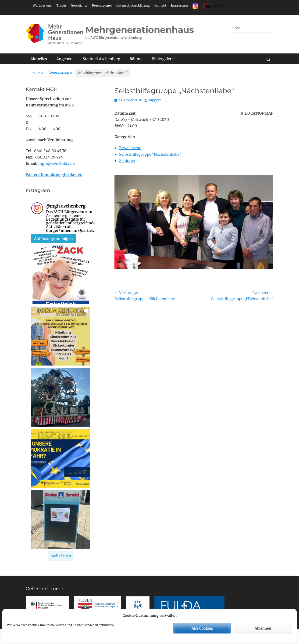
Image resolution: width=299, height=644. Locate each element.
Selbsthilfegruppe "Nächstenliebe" (150, 154)
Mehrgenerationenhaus (140, 30)
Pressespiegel (102, 5)
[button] (61, 275)
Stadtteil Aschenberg (101, 59)
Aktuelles (39, 59)
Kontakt (160, 5)
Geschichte (79, 5)
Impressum (179, 5)
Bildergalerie (163, 59)
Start (38, 73)
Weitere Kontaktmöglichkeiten (54, 175)
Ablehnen (263, 628)
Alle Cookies (202, 628)
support (155, 100)
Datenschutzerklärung (133, 5)
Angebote (65, 59)
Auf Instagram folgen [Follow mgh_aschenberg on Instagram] (53, 239)
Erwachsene (130, 148)
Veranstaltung (60, 73)
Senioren (127, 161)
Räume (136, 59)
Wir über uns (42, 5)
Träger (61, 5)
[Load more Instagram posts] (61, 556)
